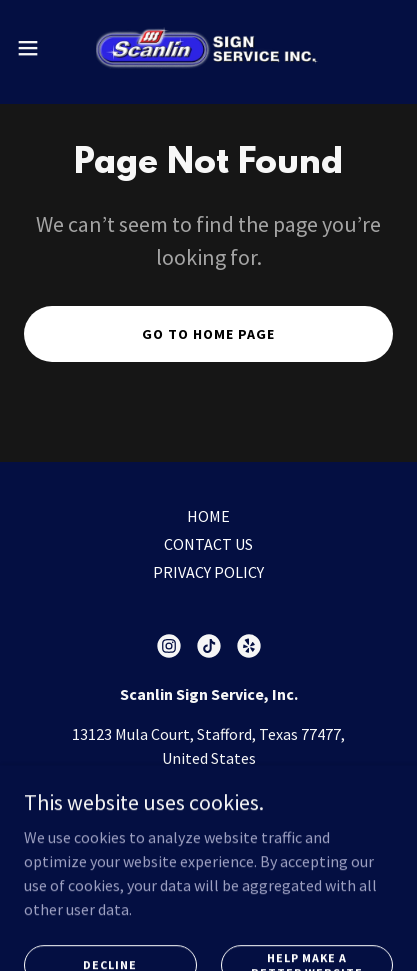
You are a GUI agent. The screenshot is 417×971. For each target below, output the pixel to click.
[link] (208, 48)
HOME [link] (208, 516)
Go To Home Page (208, 334)
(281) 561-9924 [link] (209, 798)
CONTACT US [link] (208, 544)
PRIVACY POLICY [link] (208, 572)
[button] (38, 48)
